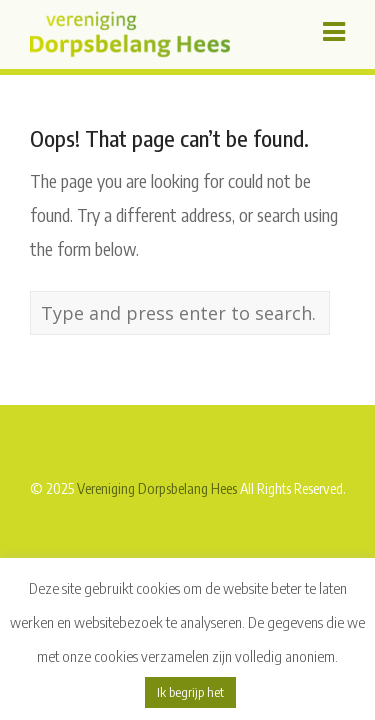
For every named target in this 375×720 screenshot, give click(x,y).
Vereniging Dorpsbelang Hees (157, 488)
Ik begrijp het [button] (190, 692)
